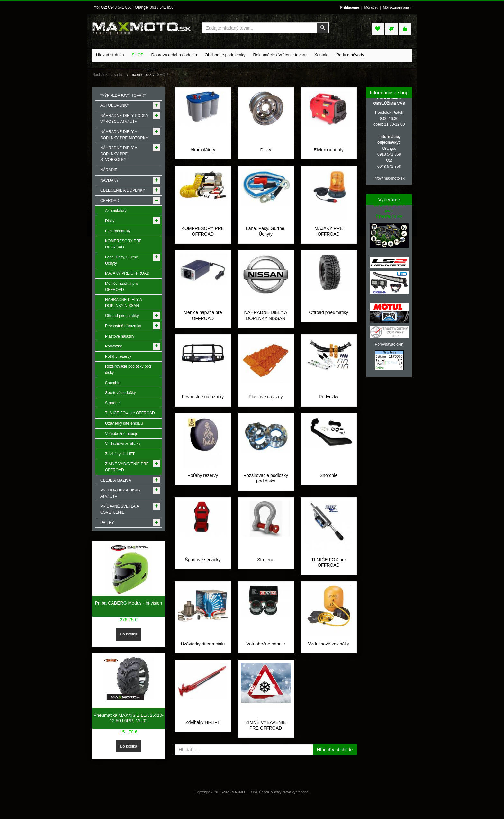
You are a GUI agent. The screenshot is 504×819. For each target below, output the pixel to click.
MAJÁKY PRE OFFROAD (328, 237)
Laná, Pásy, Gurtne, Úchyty (266, 237)
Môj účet (371, 7)
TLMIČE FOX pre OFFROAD (328, 574)
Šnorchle (329, 487)
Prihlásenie (350, 7)
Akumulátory (203, 150)
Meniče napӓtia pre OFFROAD (203, 321)
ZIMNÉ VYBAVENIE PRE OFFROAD (266, 742)
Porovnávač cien (389, 344)
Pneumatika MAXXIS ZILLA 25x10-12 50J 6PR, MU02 (129, 718)
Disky (266, 150)
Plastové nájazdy (266, 402)
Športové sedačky (203, 571)
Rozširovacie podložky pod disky (266, 490)
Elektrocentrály (329, 150)
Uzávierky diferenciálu (203, 655)
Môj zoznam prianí (397, 7)
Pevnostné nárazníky (203, 402)
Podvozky (329, 402)
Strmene (266, 571)
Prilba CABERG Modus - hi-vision (129, 603)
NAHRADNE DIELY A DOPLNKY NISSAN (266, 321)
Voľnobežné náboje (266, 655)
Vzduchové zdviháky (329, 655)
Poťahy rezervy (203, 487)
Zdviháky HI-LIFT (203, 739)
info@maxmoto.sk (389, 178)
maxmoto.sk (141, 75)
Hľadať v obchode (335, 767)
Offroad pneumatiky (328, 318)
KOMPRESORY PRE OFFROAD (203, 237)
